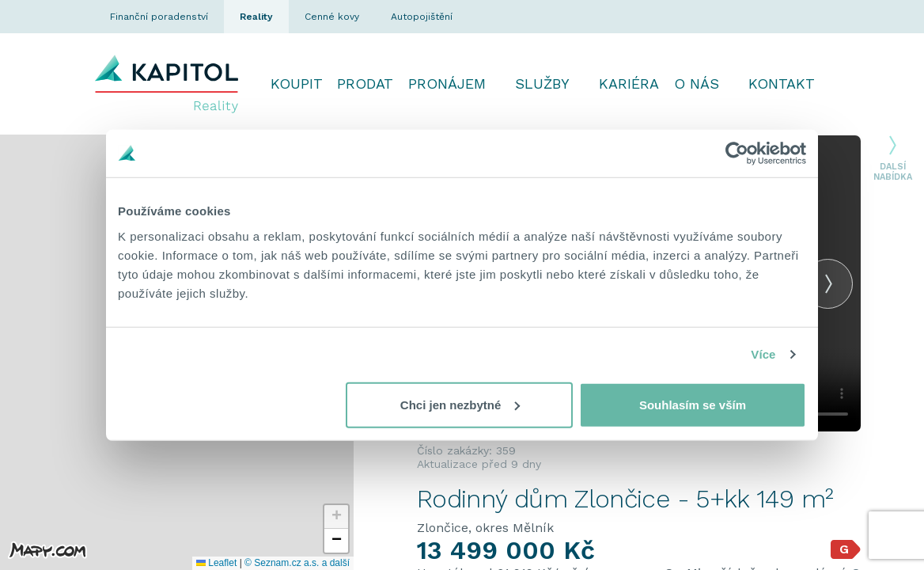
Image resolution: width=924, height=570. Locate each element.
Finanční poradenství (159, 17)
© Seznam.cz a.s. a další (297, 563)
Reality (256, 17)
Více (763, 354)
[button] (336, 517)
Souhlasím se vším (693, 404)
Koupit (297, 84)
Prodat (365, 84)
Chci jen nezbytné (460, 404)
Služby (542, 84)
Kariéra (629, 84)
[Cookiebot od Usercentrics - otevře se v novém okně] (737, 154)
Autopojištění (422, 17)
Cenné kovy (332, 17)
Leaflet (216, 563)
